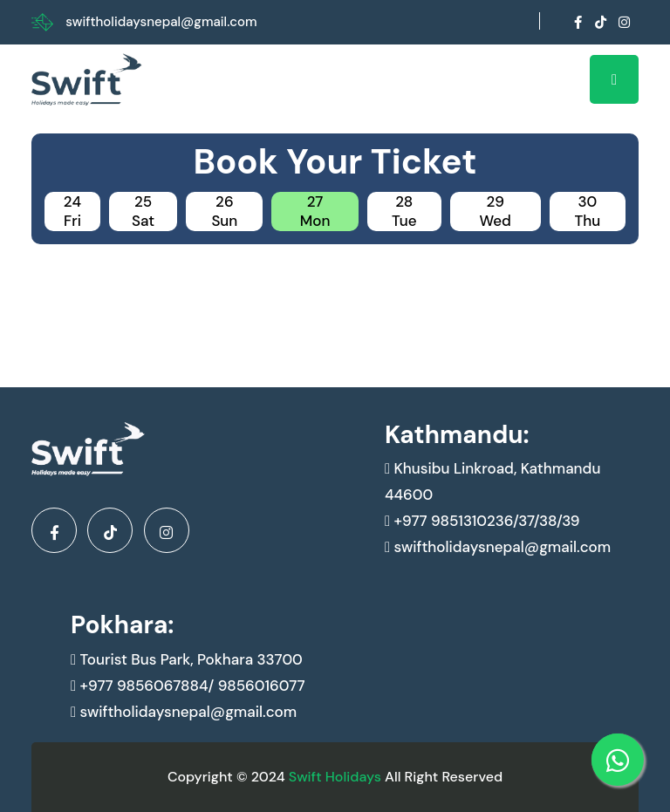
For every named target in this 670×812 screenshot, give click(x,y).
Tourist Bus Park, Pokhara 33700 (187, 659)
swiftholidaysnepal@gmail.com (161, 22)
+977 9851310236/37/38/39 (482, 521)
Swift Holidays (335, 777)
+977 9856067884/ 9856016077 (188, 686)
